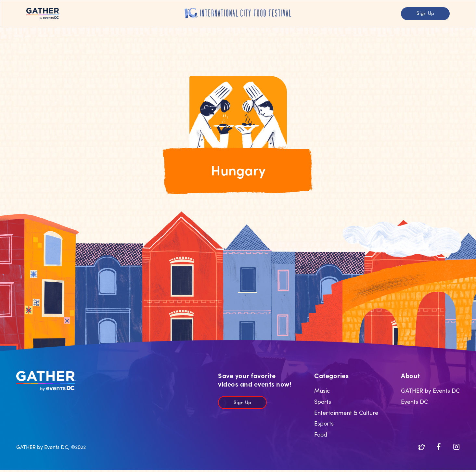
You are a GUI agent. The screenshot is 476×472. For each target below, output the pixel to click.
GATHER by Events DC (430, 390)
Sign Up (425, 13)
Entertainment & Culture (346, 412)
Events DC (414, 401)
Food (321, 434)
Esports (324, 423)
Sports (323, 401)
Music (322, 390)
